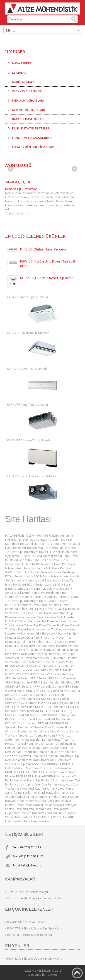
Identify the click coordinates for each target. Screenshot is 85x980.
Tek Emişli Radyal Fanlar (49, 793)
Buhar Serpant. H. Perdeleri (52, 597)
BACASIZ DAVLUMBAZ (28, 119)
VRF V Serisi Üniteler (46, 682)
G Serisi (49, 662)
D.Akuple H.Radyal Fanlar (52, 797)
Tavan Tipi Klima (59, 625)
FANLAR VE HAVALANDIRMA (32, 138)
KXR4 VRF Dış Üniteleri (58, 719)
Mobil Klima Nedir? (61, 666)
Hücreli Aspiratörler (28, 784)
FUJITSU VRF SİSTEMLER (21, 674)
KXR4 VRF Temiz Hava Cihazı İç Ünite (32, 476)
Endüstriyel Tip (61, 544)
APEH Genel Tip (54, 552)
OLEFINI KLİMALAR (18, 650)
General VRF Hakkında (37, 686)
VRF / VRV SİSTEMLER (27, 91)
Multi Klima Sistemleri (28, 662)
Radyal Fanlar (65, 788)
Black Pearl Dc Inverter (21, 654)
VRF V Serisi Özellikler (61, 678)
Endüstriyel (26, 731)
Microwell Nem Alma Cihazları (38, 756)
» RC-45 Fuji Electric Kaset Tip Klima (29, 935)
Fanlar (61, 776)
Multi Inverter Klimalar (32, 646)
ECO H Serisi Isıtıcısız (19, 576)
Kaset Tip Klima (29, 629)
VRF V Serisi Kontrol (19, 682)
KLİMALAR (19, 73)
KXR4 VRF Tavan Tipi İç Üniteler (28, 333)
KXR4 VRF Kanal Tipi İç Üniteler (28, 404)
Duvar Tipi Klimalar (67, 609)
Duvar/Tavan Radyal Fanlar (34, 805)
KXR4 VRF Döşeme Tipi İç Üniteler (29, 440)
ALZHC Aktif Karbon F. (41, 768)
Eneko (62, 813)
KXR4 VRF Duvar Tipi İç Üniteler (28, 369)
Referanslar (64, 768)
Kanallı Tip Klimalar (47, 613)
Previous (11, 169)
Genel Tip (31, 544)
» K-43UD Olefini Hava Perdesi (26, 922)
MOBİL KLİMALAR (24, 82)
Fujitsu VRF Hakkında (52, 674)
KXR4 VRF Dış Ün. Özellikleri (24, 719)
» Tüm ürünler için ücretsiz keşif (27, 892)
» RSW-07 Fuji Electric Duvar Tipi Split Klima (34, 928)
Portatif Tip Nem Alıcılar (38, 752)
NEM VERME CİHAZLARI (28, 110)
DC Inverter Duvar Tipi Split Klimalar (54, 650)
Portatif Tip (13, 744)
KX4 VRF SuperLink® (31, 703)
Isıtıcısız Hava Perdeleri (45, 540)
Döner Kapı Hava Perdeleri (41, 593)
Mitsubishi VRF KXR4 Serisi (38, 711)
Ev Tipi (47, 739)
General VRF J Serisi (66, 686)
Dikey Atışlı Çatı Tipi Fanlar (38, 788)
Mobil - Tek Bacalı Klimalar (23, 670)
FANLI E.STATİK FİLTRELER (31, 128)
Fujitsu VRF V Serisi (34, 678)
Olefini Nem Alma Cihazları (24, 739)
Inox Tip (67, 540)
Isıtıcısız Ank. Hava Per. (21, 568)
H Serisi (60, 662)
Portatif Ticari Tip (63, 739)
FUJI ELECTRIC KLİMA (19, 621)
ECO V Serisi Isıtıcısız (41, 584)
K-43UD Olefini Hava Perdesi (43, 249)
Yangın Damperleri (18, 817)
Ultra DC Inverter (48, 654)
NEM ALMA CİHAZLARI (28, 100)
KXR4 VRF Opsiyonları (62, 715)
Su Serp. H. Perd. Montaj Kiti (39, 556)
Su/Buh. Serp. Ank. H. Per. (23, 572)
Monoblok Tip (15, 544)
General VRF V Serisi (19, 691)
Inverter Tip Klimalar (54, 629)
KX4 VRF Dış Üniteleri (49, 707)
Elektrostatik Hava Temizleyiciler (27, 821)
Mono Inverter (47, 617)
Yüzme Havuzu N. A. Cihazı (52, 735)
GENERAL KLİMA (47, 633)
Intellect (32, 548)
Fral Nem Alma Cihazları (37, 744)
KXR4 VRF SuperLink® (32, 715)
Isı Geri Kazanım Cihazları (40, 813)
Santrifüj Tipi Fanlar (19, 793)
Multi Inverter (66, 617)
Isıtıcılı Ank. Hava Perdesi (54, 568)
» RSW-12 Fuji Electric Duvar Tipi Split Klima (34, 958)
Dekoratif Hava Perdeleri (58, 572)
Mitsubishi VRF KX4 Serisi (38, 699)
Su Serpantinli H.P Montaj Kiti (37, 562)
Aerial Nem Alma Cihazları (52, 731)
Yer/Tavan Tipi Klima (19, 613)
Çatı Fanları (50, 784)
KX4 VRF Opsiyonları (60, 703)
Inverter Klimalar (25, 617)
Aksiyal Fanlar (63, 805)
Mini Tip (43, 548)
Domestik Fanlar (36, 801)
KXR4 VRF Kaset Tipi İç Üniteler (28, 297)
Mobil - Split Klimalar (34, 666)
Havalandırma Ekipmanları (33, 809)
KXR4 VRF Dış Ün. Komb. (22, 723)
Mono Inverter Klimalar (63, 646)
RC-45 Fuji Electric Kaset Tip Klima (47, 278)
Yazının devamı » (17, 213)
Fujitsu (71, 813)
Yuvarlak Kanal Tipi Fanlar (33, 780)
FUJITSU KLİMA (44, 609)
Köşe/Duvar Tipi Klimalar (34, 637)
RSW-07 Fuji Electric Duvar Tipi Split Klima (48, 263)
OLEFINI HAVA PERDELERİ (43, 535)
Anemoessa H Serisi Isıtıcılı (43, 580)
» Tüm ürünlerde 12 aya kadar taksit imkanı (35, 898)
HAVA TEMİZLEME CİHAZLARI (33, 147)
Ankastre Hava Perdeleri (58, 564)
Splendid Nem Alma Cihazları (25, 727)
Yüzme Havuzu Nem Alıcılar (41, 748)
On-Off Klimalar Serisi (35, 658)
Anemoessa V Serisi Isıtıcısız (33, 588)
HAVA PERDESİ (22, 63)
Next (74, 169)
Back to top (77, 973)
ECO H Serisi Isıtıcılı (47, 576)
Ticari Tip (45, 544)
